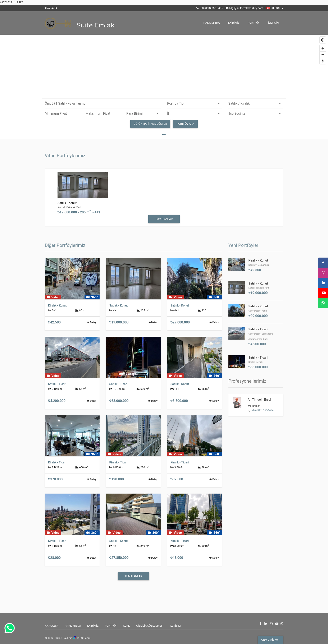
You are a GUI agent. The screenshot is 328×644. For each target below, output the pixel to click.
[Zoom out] (323, 55)
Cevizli (259, 362)
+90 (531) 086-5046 (262, 411)
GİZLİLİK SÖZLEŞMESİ (150, 626)
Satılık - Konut (67, 203)
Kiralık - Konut (258, 260)
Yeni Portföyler (243, 245)
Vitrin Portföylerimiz (65, 156)
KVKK (126, 626)
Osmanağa (263, 265)
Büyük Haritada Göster (150, 124)
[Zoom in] (323, 48)
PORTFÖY (254, 23)
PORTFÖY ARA (185, 124)
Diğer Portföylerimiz (65, 245)
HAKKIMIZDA (212, 23)
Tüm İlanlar (164, 219)
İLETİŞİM (274, 23)
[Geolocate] (323, 40)
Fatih (264, 311)
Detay (92, 322)
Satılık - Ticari (258, 329)
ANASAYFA (51, 8)
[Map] (164, 87)
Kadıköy (253, 265)
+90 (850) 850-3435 (211, 8)
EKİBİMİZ (234, 23)
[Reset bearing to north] (323, 61)
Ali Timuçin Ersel (259, 400)
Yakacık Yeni (262, 288)
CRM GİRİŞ (269, 640)
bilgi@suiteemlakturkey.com (246, 8)
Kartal (252, 288)
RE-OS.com (84, 638)
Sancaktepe (255, 311)
